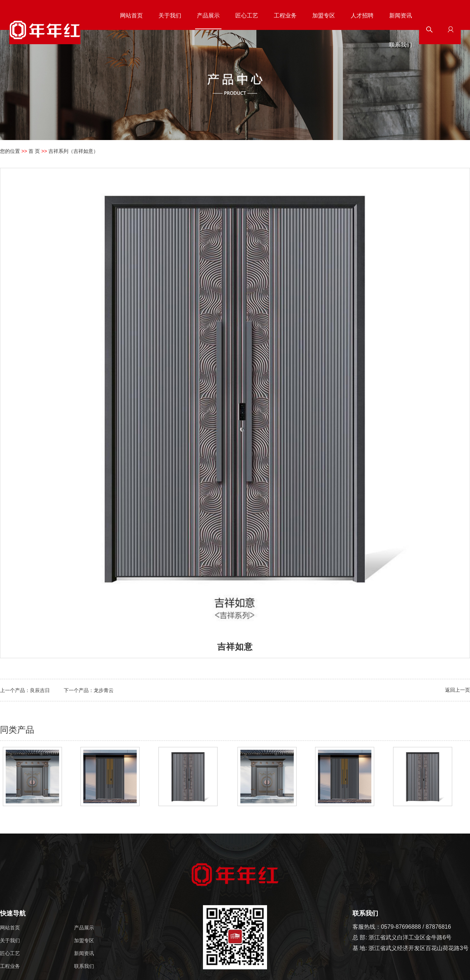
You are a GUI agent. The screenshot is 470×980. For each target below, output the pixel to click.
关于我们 (170, 16)
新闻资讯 (401, 16)
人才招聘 (362, 16)
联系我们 (401, 45)
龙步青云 (104, 690)
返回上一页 (458, 690)
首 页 (34, 151)
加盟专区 (324, 16)
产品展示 (208, 16)
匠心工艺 (247, 16)
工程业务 (285, 16)
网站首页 (131, 16)
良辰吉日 (40, 690)
